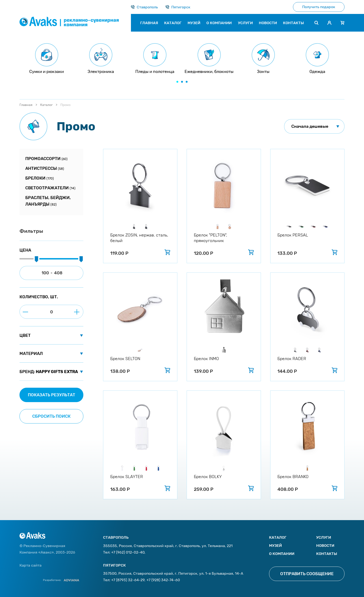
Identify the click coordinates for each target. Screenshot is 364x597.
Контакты (327, 554)
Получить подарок (319, 7)
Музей (275, 546)
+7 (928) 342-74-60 (163, 580)
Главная (26, 105)
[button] (177, 82)
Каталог (46, 105)
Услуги (324, 537)
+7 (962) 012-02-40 (128, 552)
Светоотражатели (50, 188)
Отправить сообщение (307, 574)
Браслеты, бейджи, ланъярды (48, 201)
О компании (282, 554)
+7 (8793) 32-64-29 (128, 580)
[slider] (36, 259)
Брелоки (40, 178)
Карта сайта (31, 565)
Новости (325, 546)
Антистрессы (45, 168)
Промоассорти (46, 159)
